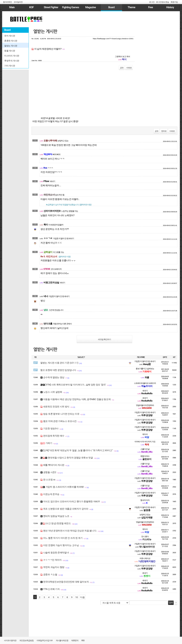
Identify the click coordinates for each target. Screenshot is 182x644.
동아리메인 (7, 2)
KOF (31, 7)
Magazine (91, 7)
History (170, 7)
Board (111, 7)
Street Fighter (51, 7)
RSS (83, 641)
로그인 (152, 2)
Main (12, 7)
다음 (82, 597)
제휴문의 (75, 641)
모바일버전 (18, 2)
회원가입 (174, 2)
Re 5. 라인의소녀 (56, 256)
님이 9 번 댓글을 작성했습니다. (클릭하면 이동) (69, 205)
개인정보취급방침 (26, 641)
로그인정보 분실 (162, 2)
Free (151, 7)
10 (77, 597)
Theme (131, 7)
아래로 (129, 68)
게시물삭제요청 (62, 641)
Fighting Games (70, 7)
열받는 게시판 (45, 32)
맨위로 (164, 131)
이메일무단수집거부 (45, 641)
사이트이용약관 (10, 641)
